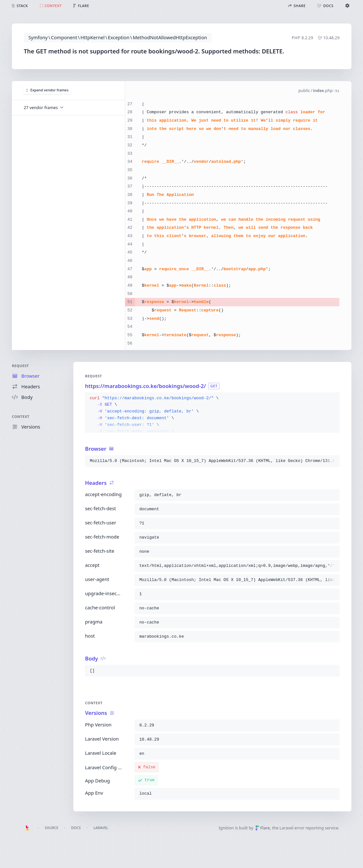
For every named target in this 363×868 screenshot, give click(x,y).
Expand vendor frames (47, 90)
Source (52, 828)
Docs (76, 828)
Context (21, 416)
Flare (263, 828)
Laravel (101, 828)
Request (20, 366)
